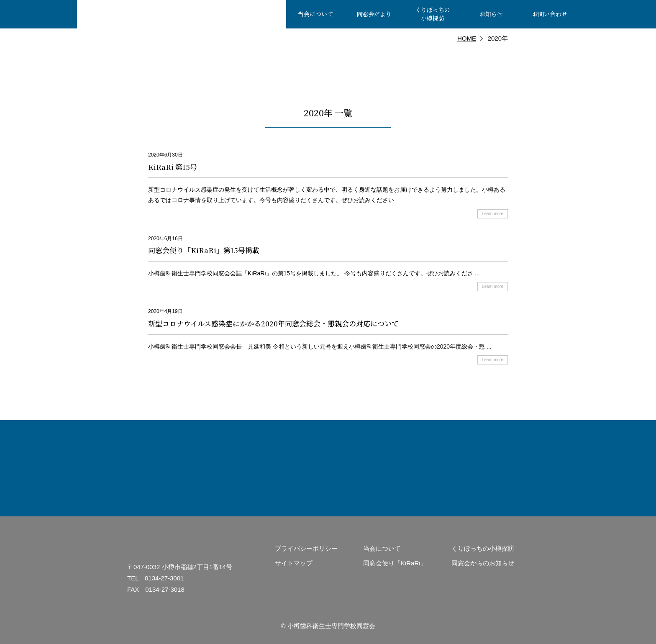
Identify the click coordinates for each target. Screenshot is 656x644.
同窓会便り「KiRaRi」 (395, 563)
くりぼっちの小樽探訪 (483, 548)
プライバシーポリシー (306, 548)
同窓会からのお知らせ (483, 563)
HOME (467, 38)
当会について (382, 548)
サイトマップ (294, 563)
